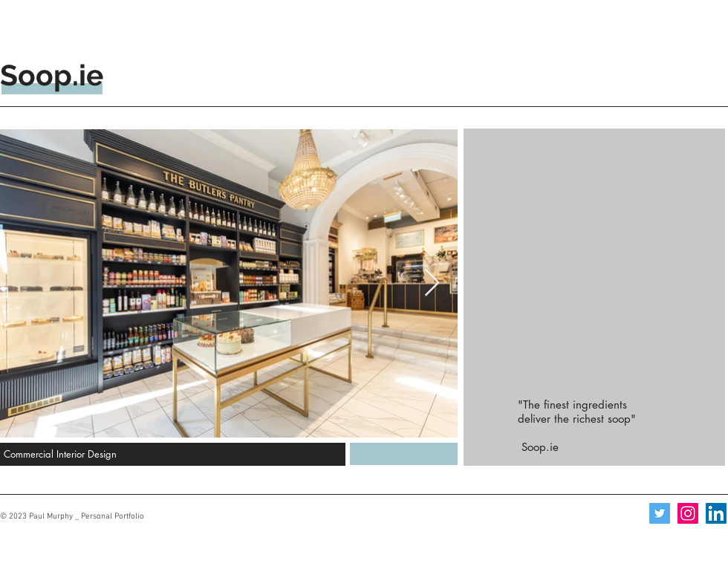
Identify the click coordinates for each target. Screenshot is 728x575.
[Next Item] (432, 283)
